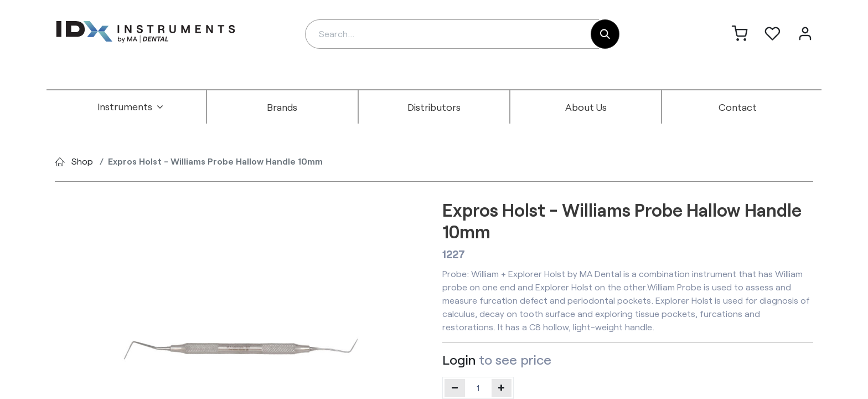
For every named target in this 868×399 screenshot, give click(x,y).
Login (459, 359)
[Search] (605, 34)
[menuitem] (131, 107)
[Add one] (502, 388)
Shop (82, 161)
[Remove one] (455, 388)
